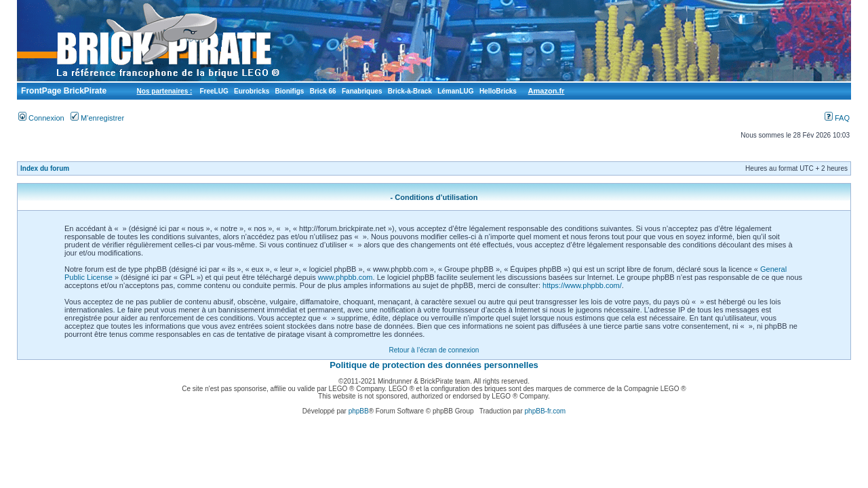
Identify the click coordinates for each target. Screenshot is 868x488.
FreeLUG (214, 91)
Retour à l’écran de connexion (434, 350)
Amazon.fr (547, 91)
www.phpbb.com (346, 277)
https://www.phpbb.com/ (582, 285)
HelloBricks (498, 91)
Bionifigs (290, 91)
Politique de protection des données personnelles (434, 365)
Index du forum (45, 168)
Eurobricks (252, 91)
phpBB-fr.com (546, 411)
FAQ (837, 118)
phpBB (359, 411)
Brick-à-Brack (410, 91)
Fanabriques (362, 91)
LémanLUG (455, 91)
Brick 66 (323, 91)
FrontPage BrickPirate (63, 91)
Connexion (41, 118)
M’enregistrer (97, 118)
